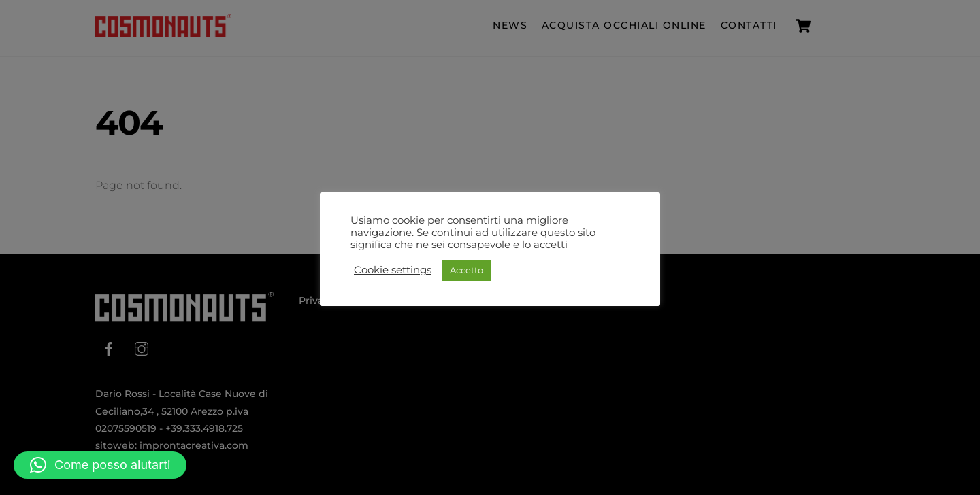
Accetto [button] (467, 270)
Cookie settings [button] (393, 270)
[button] (100, 465)
